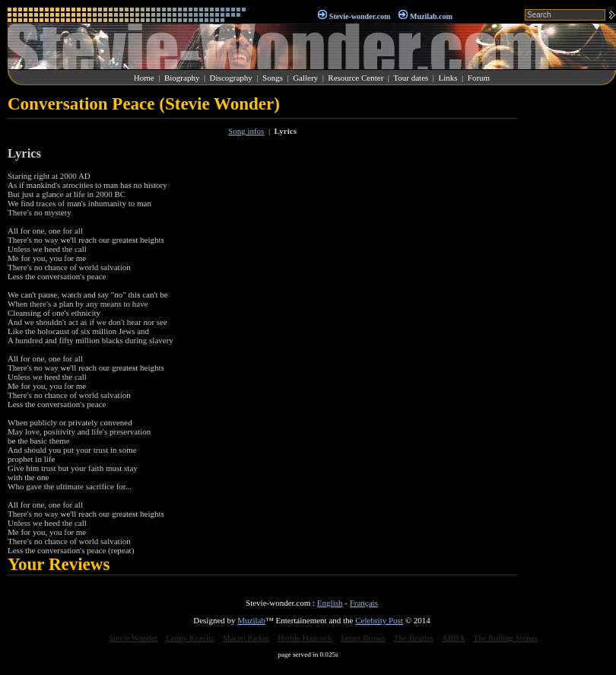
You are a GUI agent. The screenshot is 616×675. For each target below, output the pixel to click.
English (330, 603)
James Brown (364, 638)
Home (144, 78)
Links (448, 78)
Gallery (305, 78)
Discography (231, 78)
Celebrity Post (379, 620)
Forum (479, 78)
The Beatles (414, 638)
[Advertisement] (570, 323)
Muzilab (251, 620)
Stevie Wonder (133, 638)
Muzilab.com (431, 16)
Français (364, 603)
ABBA (454, 638)
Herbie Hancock (305, 638)
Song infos (246, 131)
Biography (182, 78)
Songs (273, 78)
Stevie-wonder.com (360, 16)
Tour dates (411, 78)
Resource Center (356, 78)
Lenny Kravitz (190, 638)
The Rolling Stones (505, 638)
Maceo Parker (246, 638)
